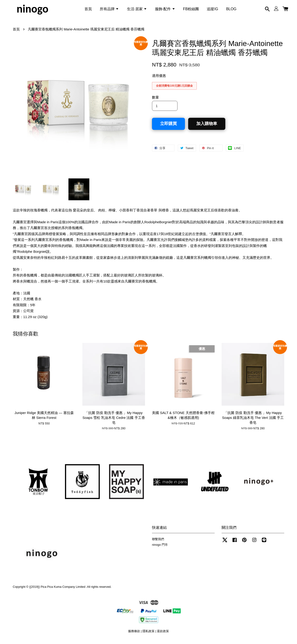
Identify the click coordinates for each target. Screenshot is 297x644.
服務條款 (134, 634)
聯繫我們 (158, 542)
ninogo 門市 (160, 548)
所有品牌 (109, 10)
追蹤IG (212, 10)
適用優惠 (159, 79)
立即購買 (168, 127)
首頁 (88, 10)
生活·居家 (137, 10)
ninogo (32, 10)
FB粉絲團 (191, 10)
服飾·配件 (165, 10)
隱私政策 (148, 634)
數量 (155, 101)
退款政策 (163, 634)
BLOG (231, 10)
